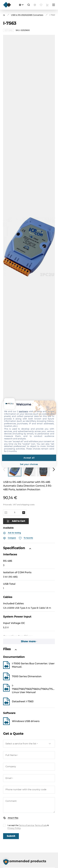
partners (23, 411)
